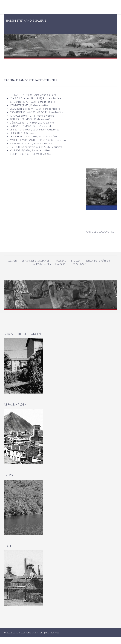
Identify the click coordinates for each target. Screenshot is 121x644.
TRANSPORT (61, 264)
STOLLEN (76, 261)
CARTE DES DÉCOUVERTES (100, 232)
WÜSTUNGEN (80, 264)
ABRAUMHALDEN (42, 264)
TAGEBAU (61, 261)
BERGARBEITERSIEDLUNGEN (36, 261)
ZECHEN (13, 261)
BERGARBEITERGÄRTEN (98, 261)
